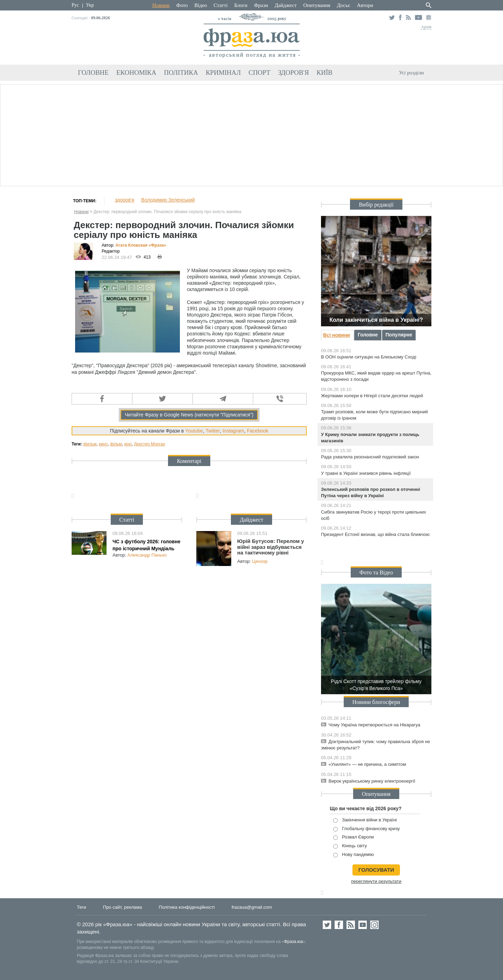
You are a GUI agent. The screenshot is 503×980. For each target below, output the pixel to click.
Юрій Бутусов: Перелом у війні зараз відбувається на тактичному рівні (271, 547)
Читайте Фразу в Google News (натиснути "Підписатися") (189, 415)
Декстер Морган (149, 444)
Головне (93, 72)
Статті (221, 5)
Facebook (258, 431)
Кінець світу (350, 846)
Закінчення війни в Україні (365, 820)
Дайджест (286, 5)
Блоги (241, 5)
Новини (161, 5)
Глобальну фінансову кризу (367, 829)
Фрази (261, 5)
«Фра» (158, 245)
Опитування (317, 5)
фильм (90, 444)
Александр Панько (147, 555)
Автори (365, 5)
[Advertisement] (251, 134)
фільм (116, 444)
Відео (201, 5)
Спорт (259, 72)
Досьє (343, 5)
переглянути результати (376, 881)
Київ (324, 72)
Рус (75, 5)
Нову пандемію (353, 855)
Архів (426, 27)
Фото (182, 5)
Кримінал (223, 72)
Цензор (260, 561)
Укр (90, 5)
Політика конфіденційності (187, 907)
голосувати (376, 870)
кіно (128, 444)
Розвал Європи (353, 837)
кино (103, 444)
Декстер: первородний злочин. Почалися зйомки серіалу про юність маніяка (167, 212)
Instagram (233, 431)
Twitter (212, 431)
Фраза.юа (293, 942)
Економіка (136, 72)
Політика (181, 72)
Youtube (194, 431)
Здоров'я (293, 72)
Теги (81, 907)
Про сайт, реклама (122, 907)
